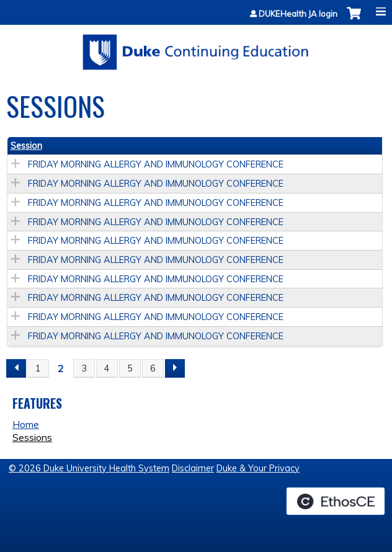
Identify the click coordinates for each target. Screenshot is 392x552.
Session (26, 146)
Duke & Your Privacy (258, 468)
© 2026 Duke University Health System (89, 468)
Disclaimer (193, 468)
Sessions (32, 437)
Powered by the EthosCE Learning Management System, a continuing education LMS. (336, 501)
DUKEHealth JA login (298, 14)
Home (26, 424)
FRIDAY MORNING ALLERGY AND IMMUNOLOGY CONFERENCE (156, 164)
